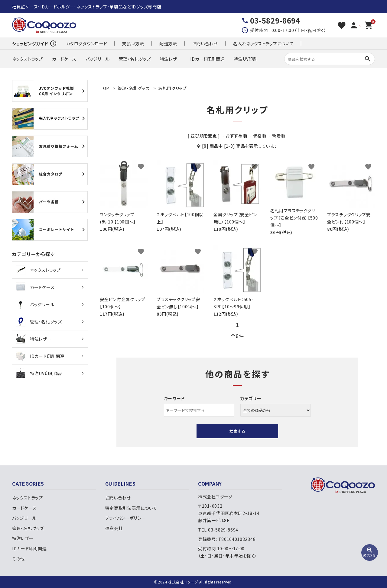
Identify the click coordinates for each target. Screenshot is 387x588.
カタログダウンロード (86, 43)
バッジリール (98, 59)
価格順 (260, 136)
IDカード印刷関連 (207, 59)
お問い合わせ (205, 43)
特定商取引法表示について (131, 508)
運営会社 (114, 528)
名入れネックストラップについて (263, 43)
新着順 (279, 136)
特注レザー (171, 59)
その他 (18, 559)
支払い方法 (133, 43)
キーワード (174, 398)
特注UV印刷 (246, 59)
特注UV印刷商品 (39, 373)
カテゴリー (251, 398)
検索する (237, 431)
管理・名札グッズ (135, 59)
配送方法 (168, 43)
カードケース (64, 59)
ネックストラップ (28, 59)
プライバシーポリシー (126, 518)
